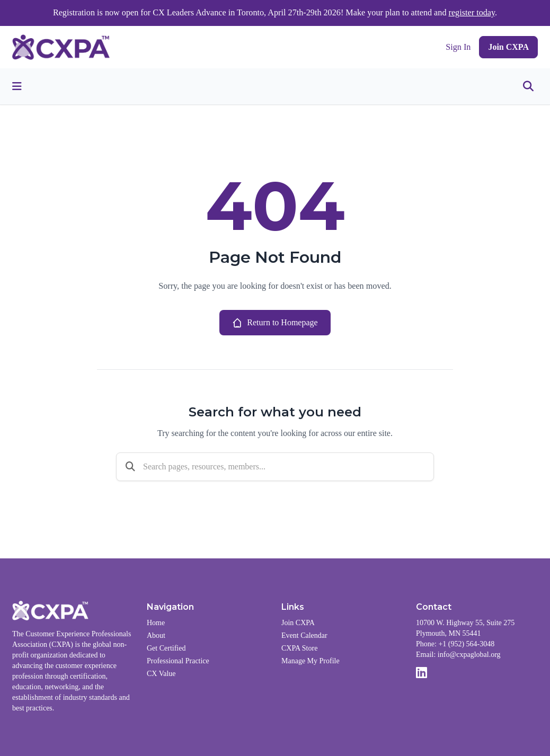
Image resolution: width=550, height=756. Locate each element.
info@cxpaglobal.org (469, 655)
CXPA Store (299, 648)
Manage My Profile (311, 661)
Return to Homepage (275, 323)
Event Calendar (304, 635)
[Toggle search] (528, 86)
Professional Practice (178, 661)
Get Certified (166, 648)
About (156, 635)
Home (156, 623)
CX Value (161, 674)
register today (472, 13)
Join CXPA (508, 47)
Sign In (458, 47)
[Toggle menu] (17, 86)
